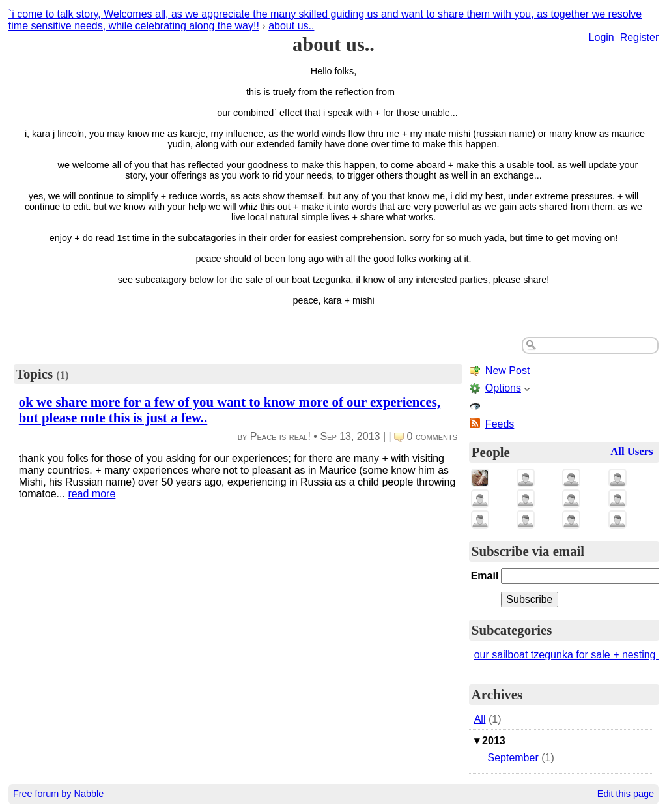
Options (503, 388)
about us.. (291, 26)
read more (92, 494)
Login (602, 37)
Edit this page (626, 794)
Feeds (500, 424)
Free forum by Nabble (58, 794)
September (514, 758)
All (480, 719)
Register (640, 37)
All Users (632, 451)
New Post (507, 370)
